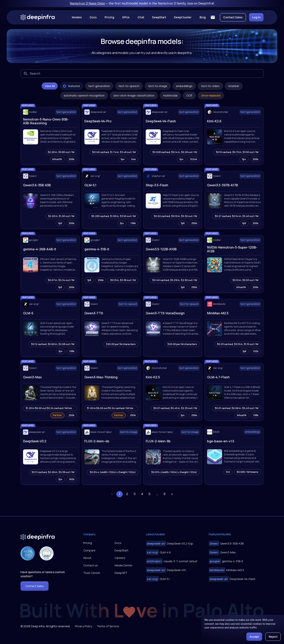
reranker (234, 86)
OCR (189, 95)
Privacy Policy (84, 626)
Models (77, 17)
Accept (254, 637)
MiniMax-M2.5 (226, 570)
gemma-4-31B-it (226, 561)
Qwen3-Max (222, 552)
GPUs (126, 17)
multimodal (170, 95)
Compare (89, 550)
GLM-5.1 (158, 579)
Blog (203, 17)
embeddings (184, 86)
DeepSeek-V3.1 (166, 570)
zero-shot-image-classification (134, 95)
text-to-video (210, 86)
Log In (256, 17)
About (87, 558)
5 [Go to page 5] (149, 494)
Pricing (109, 17)
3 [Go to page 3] (135, 494)
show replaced (211, 95)
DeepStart (159, 17)
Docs (93, 17)
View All (50, 86)
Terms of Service (108, 626)
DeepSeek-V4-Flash (232, 579)
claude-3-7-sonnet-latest (172, 561)
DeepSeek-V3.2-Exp (170, 543)
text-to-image (158, 86)
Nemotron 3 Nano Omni (87, 3)
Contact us (91, 565)
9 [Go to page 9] (164, 494)
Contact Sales (233, 17)
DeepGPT (121, 573)
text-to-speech (129, 86)
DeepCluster (183, 17)
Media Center (124, 565)
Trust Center (92, 573)
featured (71, 86)
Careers (120, 558)
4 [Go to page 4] (142, 494)
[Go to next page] (172, 494)
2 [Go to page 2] (127, 494)
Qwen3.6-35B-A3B (226, 543)
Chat (141, 17)
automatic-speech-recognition (84, 95)
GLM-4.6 (158, 552)
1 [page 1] (120, 494)
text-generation (99, 86)
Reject (273, 637)
